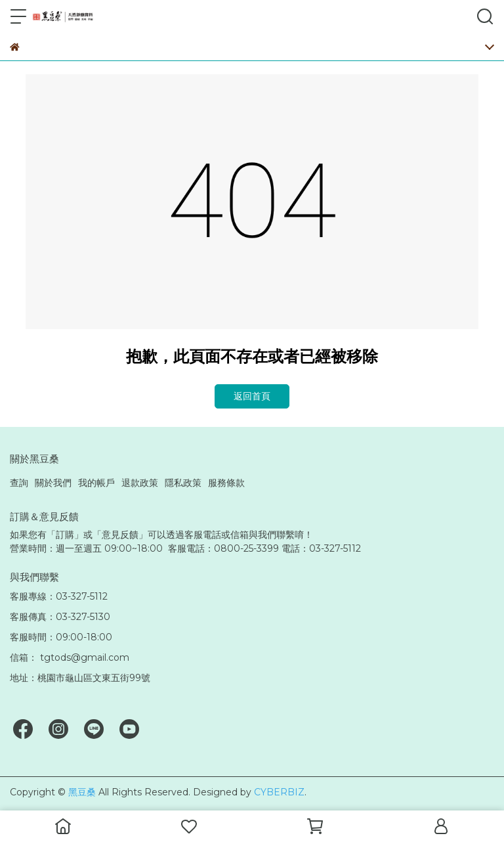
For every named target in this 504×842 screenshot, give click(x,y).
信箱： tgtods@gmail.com (70, 657)
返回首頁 (252, 396)
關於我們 (53, 483)
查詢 (19, 483)
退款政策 (140, 483)
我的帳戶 (96, 483)
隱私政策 (183, 483)
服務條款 (226, 483)
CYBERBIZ (279, 792)
